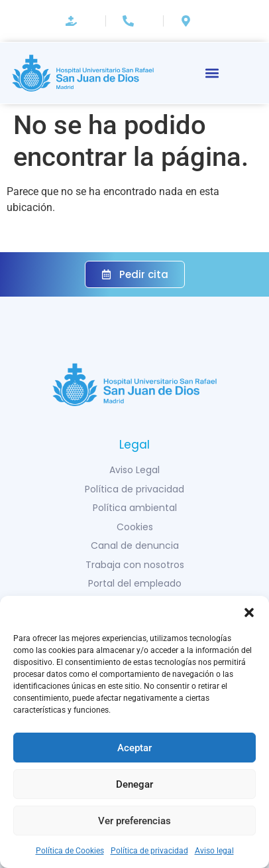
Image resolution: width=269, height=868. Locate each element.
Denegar (134, 784)
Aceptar (134, 748)
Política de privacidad (149, 851)
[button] (249, 613)
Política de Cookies (70, 851)
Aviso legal (214, 851)
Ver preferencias (134, 821)
